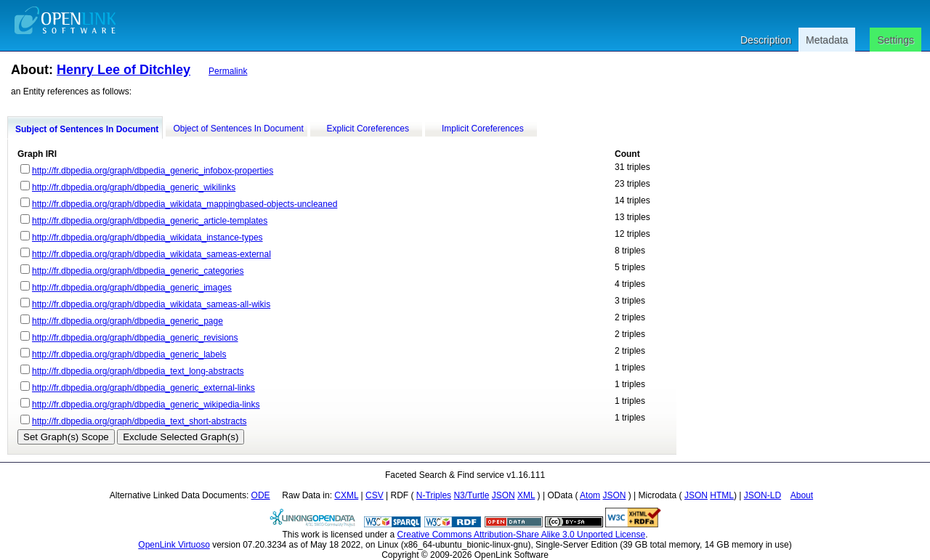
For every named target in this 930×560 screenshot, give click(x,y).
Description (766, 40)
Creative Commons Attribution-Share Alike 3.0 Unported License (522, 535)
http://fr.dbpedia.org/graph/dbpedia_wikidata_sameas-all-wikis (151, 304)
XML (526, 495)
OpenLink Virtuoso (174, 545)
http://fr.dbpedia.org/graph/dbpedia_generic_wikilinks (134, 187)
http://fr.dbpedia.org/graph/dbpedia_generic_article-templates (150, 221)
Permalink (228, 71)
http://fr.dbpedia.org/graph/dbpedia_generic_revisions (135, 338)
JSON (504, 495)
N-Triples (434, 495)
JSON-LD (763, 495)
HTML (722, 495)
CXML (346, 495)
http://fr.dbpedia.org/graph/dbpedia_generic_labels (129, 354)
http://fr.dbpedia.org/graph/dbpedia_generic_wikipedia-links (146, 405)
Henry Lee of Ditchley (124, 70)
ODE (261, 495)
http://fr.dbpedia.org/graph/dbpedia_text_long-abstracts (138, 371)
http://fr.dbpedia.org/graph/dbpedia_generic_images (132, 288)
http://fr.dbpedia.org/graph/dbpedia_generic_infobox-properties (153, 171)
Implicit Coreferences (483, 129)
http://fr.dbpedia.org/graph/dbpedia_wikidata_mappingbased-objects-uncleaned (185, 204)
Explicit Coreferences (368, 129)
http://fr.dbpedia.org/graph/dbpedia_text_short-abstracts (139, 421)
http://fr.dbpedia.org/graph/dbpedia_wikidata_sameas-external (151, 254)
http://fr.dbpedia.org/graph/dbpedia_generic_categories (138, 271)
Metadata (827, 40)
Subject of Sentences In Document (87, 129)
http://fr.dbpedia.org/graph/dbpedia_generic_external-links (143, 388)
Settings (895, 40)
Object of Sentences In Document (238, 129)
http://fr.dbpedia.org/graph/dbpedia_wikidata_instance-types (147, 238)
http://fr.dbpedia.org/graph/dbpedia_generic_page (128, 321)
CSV (375, 495)
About (802, 495)
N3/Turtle (471, 495)
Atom (590, 495)
